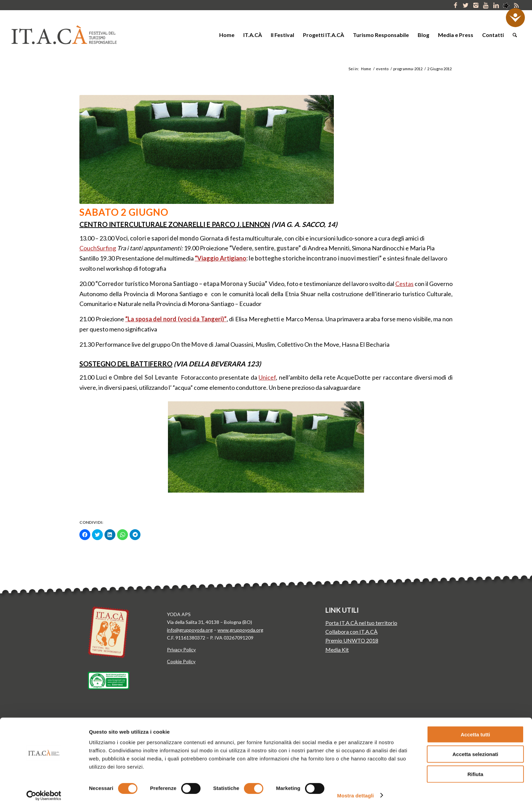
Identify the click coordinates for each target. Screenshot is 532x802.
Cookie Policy (181, 661)
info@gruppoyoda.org (190, 630)
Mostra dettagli (356, 789)
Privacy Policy (181, 650)
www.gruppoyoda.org (240, 630)
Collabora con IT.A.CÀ (351, 632)
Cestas (404, 284)
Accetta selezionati (475, 748)
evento (382, 69)
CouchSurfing (98, 248)
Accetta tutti (476, 728)
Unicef (267, 377)
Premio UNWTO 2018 (352, 640)
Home (366, 69)
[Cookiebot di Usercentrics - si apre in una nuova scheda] (44, 789)
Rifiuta (476, 767)
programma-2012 (408, 69)
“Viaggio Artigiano (221, 258)
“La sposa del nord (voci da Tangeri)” (176, 319)
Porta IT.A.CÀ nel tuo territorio (361, 623)
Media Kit (337, 650)
